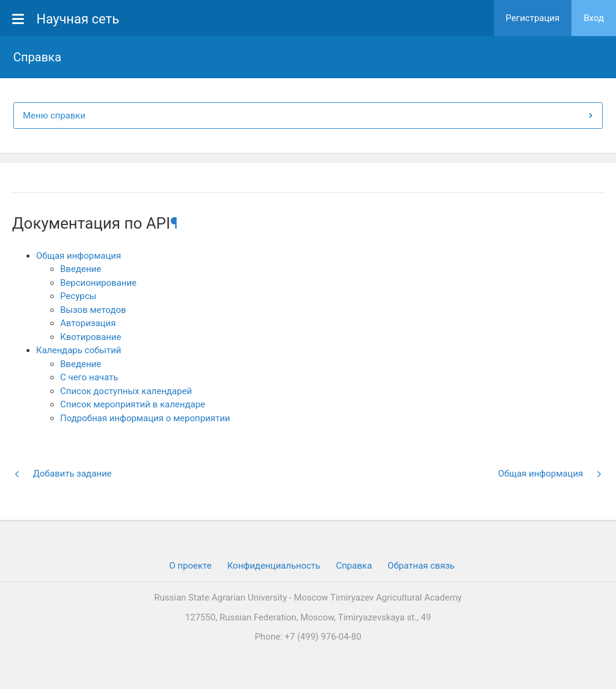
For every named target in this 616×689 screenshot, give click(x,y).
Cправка (354, 566)
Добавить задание (63, 474)
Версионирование (98, 283)
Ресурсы (78, 296)
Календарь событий (79, 350)
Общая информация (79, 256)
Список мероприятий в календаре (133, 404)
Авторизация (88, 323)
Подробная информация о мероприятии (145, 418)
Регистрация (533, 18)
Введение (81, 269)
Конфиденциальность (274, 566)
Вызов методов (93, 310)
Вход (594, 18)
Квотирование (91, 337)
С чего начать (89, 377)
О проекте (190, 566)
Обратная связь (421, 566)
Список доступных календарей (126, 391)
